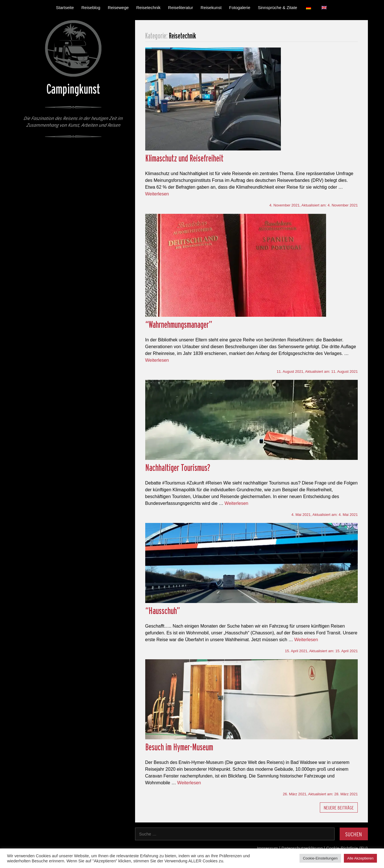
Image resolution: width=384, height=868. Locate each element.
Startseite (65, 7)
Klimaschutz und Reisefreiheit (184, 158)
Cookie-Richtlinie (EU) (347, 848)
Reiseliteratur (181, 7)
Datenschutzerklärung (302, 848)
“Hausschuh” (163, 611)
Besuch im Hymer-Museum (179, 747)
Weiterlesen (157, 194)
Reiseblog (91, 7)
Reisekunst (211, 7)
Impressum (268, 848)
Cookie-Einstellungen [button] (320, 858)
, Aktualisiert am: (314, 205)
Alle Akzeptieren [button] (360, 858)
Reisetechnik (148, 7)
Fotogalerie (240, 7)
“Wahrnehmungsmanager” (179, 324)
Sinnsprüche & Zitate (277, 7)
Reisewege (118, 7)
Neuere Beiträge (339, 808)
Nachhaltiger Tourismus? (178, 468)
